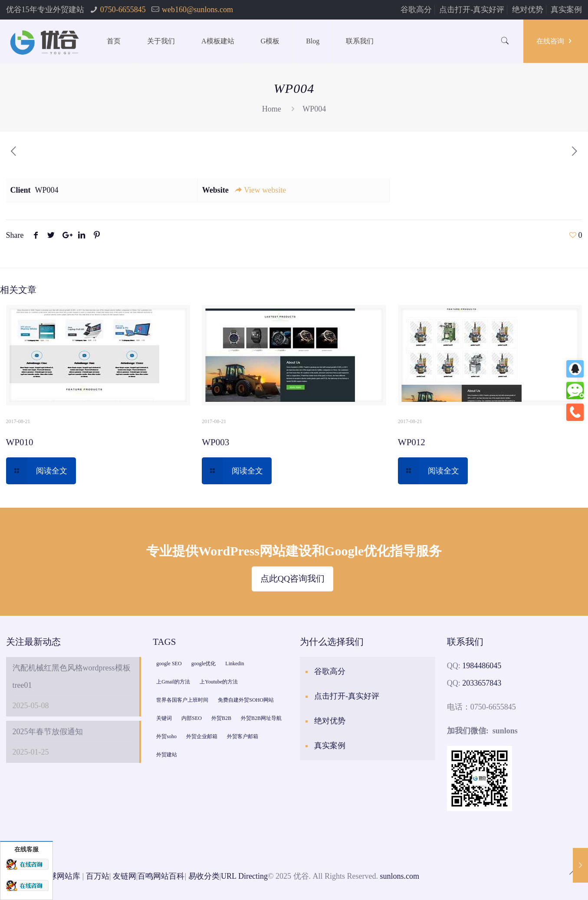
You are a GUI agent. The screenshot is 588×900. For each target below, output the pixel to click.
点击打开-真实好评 (472, 10)
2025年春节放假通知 (48, 732)
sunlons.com (400, 876)
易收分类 (204, 876)
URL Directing (244, 876)
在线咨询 (556, 41)
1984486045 (482, 666)
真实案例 (566, 10)
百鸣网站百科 (161, 876)
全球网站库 (61, 876)
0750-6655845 (123, 10)
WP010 (20, 442)
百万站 (98, 876)
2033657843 (482, 683)
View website (260, 190)
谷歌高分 (416, 10)
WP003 (215, 442)
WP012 (412, 442)
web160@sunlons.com (197, 10)
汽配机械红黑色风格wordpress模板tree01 (72, 677)
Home (272, 109)
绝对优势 (528, 10)
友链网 (125, 876)
